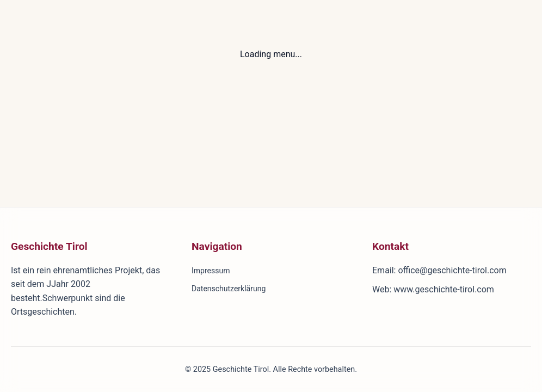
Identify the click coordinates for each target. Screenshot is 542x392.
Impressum (211, 271)
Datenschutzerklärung (229, 289)
